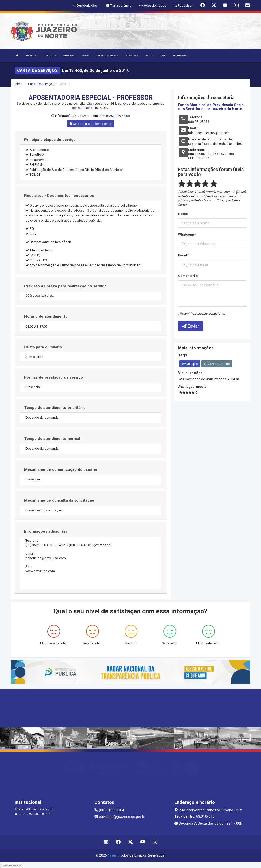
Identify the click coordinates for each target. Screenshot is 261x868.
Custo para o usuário (43, 347)
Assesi (113, 855)
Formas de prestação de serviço (54, 377)
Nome (183, 214)
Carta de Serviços (41, 84)
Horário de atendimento (46, 316)
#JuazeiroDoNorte (217, 364)
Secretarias (69, 56)
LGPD (163, 56)
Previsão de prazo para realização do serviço (65, 286)
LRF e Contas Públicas (107, 56)
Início (19, 84)
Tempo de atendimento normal (52, 439)
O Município (50, 56)
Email (183, 255)
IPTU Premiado (180, 56)
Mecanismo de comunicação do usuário (61, 469)
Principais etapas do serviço (50, 140)
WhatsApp (186, 234)
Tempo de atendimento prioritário (55, 408)
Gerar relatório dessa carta (91, 124)
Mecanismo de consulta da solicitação (59, 500)
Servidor (149, 56)
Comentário (188, 276)
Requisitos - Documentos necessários (59, 196)
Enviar (191, 326)
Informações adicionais (46, 531)
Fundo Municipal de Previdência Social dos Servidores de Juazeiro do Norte (212, 107)
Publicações (132, 56)
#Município (190, 364)
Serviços (85, 56)
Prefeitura (31, 56)
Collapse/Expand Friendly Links (12, 865)
